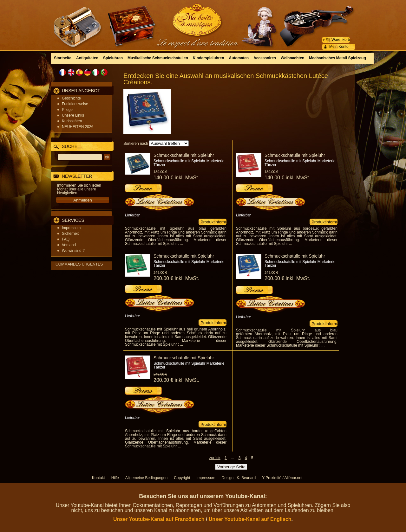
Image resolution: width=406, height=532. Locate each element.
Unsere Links (73, 115)
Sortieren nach (136, 144)
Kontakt (98, 478)
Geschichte (71, 98)
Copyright (182, 478)
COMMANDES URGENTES (79, 264)
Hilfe (115, 478)
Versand (69, 245)
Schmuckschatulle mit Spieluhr (184, 155)
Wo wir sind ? (73, 251)
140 (176, 178)
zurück (215, 458)
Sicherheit (70, 234)
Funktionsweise (75, 104)
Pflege (67, 110)
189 (160, 172)
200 (176, 278)
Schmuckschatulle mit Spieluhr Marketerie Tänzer (189, 163)
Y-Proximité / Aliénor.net (282, 478)
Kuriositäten (72, 121)
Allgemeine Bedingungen (146, 478)
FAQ (66, 239)
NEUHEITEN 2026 (78, 127)
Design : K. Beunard (239, 478)
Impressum (71, 228)
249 (160, 272)
